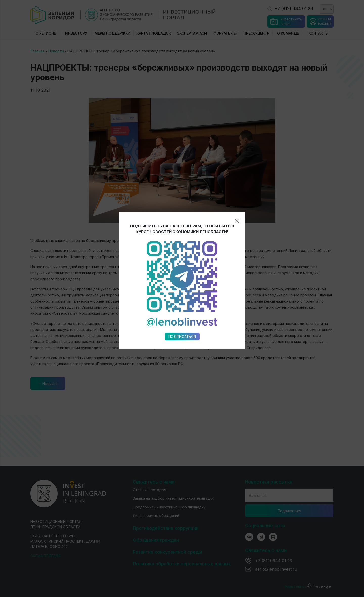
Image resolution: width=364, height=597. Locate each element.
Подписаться (182, 257)
